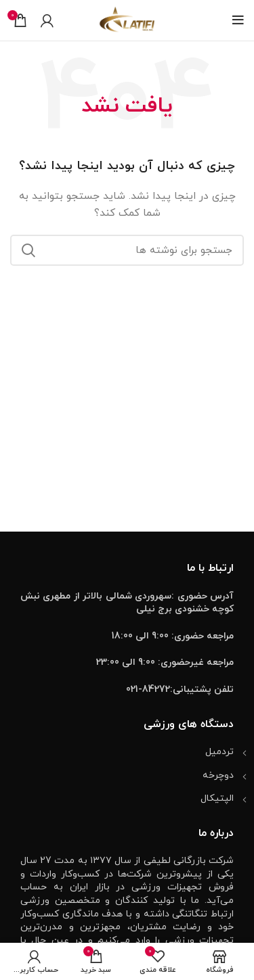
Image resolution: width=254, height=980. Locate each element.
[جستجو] (127, 250)
